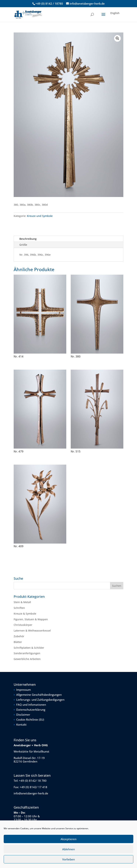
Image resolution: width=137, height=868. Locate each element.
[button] (117, 38)
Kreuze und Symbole (40, 216)
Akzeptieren (68, 839)
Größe (23, 245)
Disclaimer (23, 715)
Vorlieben (68, 859)
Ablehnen (68, 849)
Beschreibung (28, 239)
